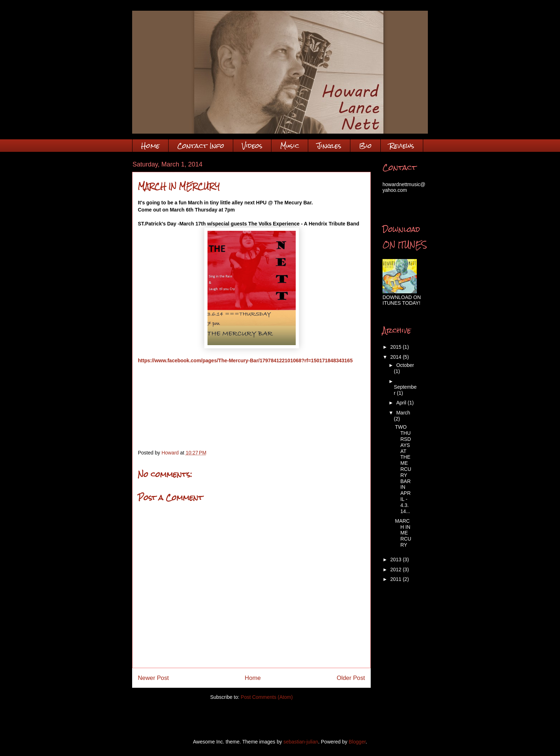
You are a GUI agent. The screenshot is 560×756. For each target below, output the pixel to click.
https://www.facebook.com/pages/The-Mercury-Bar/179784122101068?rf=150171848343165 (245, 360)
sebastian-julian (301, 742)
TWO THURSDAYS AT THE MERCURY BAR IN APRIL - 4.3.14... (403, 469)
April (402, 403)
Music (290, 146)
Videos (252, 146)
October (405, 365)
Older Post (351, 678)
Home (150, 146)
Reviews (402, 146)
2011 (397, 579)
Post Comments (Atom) (267, 697)
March (403, 413)
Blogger (357, 742)
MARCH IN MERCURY (403, 533)
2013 (397, 559)
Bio (365, 146)
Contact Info (201, 146)
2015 (397, 347)
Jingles (329, 146)
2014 (397, 357)
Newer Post (153, 678)
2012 (397, 570)
